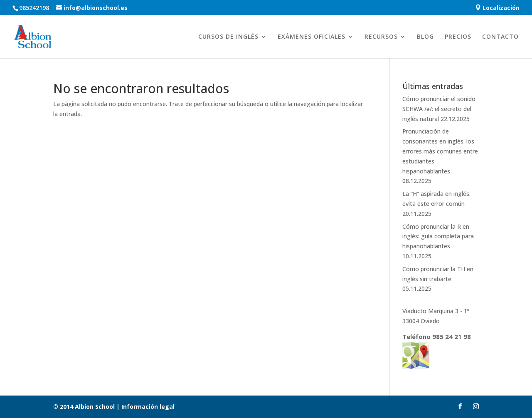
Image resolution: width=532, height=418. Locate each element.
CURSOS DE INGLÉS (228, 37)
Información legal (147, 407)
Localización (497, 8)
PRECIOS (458, 37)
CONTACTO (500, 37)
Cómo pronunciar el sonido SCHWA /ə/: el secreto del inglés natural (439, 109)
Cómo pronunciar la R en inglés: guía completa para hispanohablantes (438, 236)
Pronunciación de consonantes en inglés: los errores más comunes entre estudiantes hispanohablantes (440, 151)
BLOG (425, 37)
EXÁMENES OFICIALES (312, 37)
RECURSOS (381, 37)
